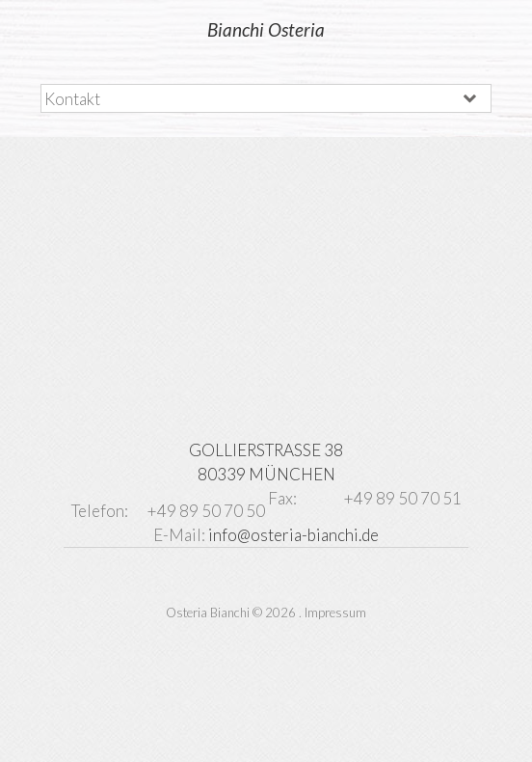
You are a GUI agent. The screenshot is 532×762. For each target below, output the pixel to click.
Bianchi (266, 29)
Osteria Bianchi (208, 612)
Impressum (335, 612)
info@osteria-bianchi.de (293, 535)
